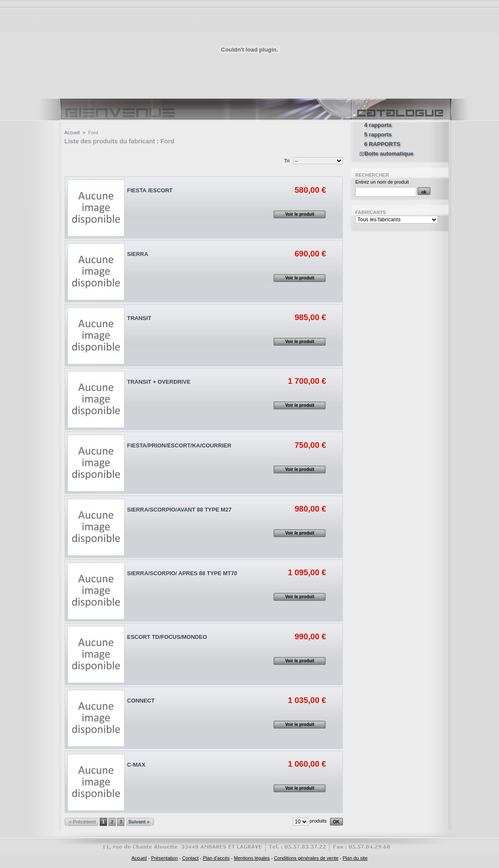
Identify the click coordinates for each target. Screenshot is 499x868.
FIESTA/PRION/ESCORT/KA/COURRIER (179, 445)
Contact (190, 858)
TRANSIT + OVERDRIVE (159, 382)
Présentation (164, 858)
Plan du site (355, 858)
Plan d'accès (216, 858)
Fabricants (371, 212)
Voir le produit (300, 214)
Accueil (72, 133)
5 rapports (378, 135)
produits (318, 821)
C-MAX (136, 765)
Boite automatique (389, 154)
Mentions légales (252, 858)
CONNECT (141, 701)
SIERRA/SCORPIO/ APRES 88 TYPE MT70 (182, 573)
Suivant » (139, 822)
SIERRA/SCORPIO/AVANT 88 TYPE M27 (179, 510)
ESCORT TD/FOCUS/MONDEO (167, 637)
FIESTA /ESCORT (150, 190)
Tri (287, 161)
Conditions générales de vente (306, 858)
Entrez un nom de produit (382, 182)
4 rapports (378, 125)
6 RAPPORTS (382, 144)
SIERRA (138, 254)
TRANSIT (139, 318)
